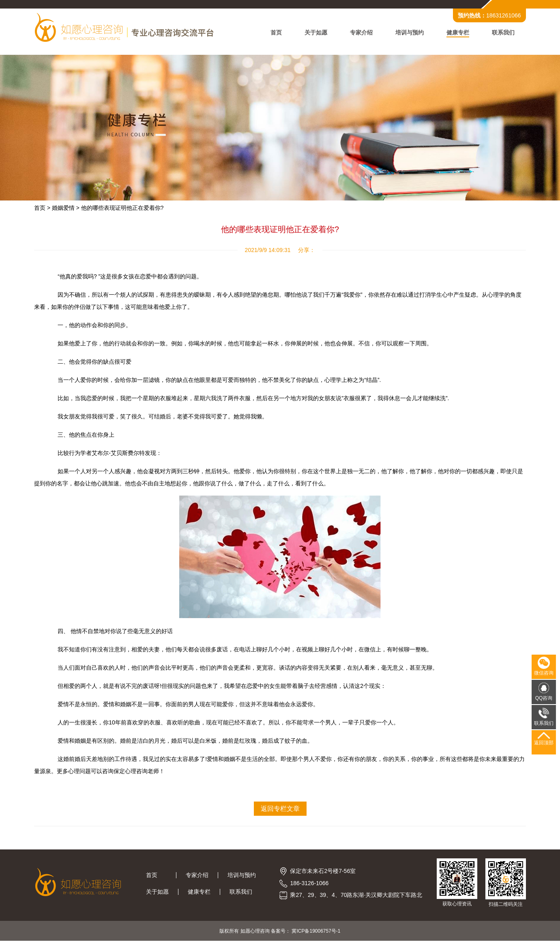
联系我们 (501, 33)
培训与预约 (407, 33)
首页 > (45, 210)
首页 (274, 33)
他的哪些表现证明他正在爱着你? (125, 210)
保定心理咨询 (139, 773)
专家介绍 (359, 33)
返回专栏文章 (280, 811)
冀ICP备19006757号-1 (316, 934)
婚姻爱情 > (68, 210)
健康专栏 (455, 33)
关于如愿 (313, 33)
